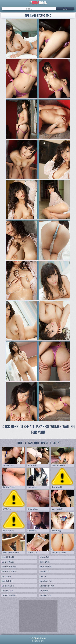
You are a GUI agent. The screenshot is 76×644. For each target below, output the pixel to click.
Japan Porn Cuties (8, 586)
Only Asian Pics (7, 576)
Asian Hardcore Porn (47, 586)
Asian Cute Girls (7, 591)
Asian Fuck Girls (45, 595)
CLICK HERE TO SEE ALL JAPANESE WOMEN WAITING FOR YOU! (38, 429)
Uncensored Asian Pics (10, 571)
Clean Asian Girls (46, 567)
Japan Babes (44, 591)
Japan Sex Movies (8, 562)
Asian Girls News (8, 581)
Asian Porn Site (45, 571)
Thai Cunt (43, 576)
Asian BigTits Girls (8, 557)
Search (65, 9)
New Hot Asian (45, 562)
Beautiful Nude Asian (9, 567)
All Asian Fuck (44, 557)
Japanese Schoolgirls (9, 595)
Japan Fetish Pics (46, 581)
